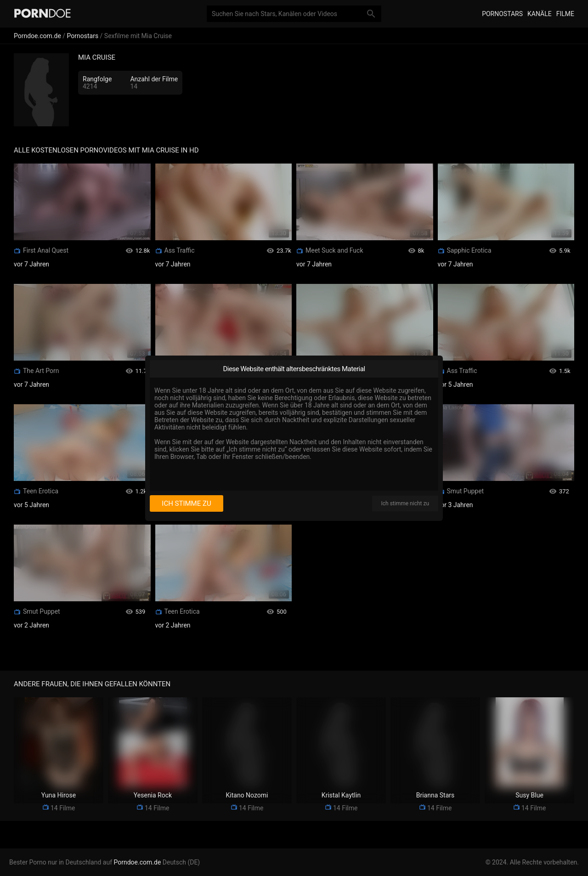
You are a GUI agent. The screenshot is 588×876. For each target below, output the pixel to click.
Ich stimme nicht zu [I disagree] (405, 503)
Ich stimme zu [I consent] (186, 503)
